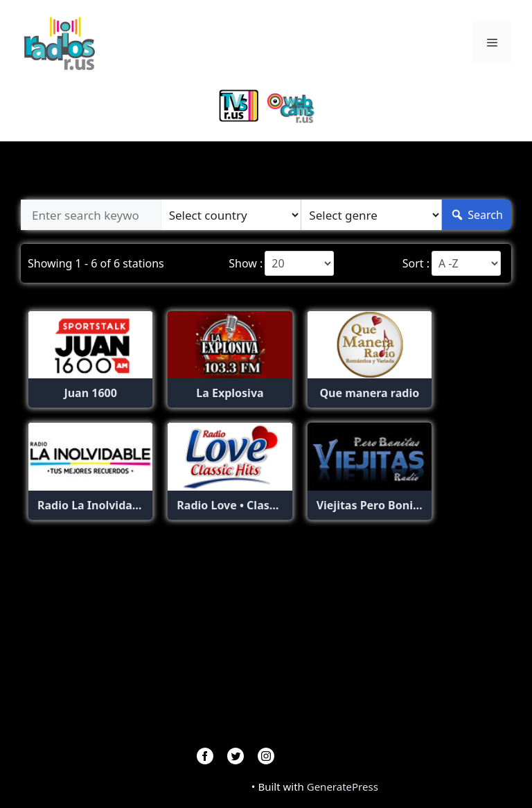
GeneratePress (343, 787)
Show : (246, 263)
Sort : (416, 263)
